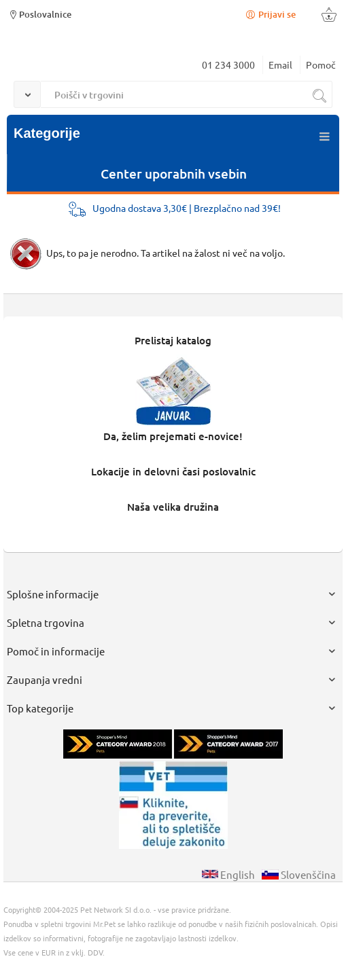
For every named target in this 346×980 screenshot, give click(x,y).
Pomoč (321, 65)
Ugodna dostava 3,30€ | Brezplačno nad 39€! (187, 208)
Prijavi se (270, 14)
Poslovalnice (39, 14)
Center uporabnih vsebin (174, 174)
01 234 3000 (228, 65)
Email (280, 65)
